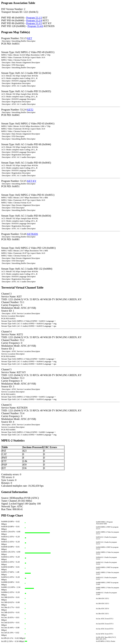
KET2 (30, 110)
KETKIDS (32, 234)
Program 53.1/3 (34, 18)
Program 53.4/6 (35, 26)
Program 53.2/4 (34, 20)
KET (30, 38)
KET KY (32, 181)
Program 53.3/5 (34, 23)
